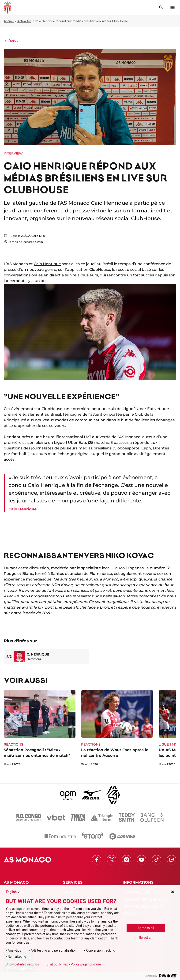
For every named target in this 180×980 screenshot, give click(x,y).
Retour (12, 41)
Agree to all (146, 928)
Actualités (24, 21)
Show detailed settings (22, 964)
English (13, 892)
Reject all (146, 938)
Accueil (9, 21)
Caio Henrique (47, 264)
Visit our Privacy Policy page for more (74, 964)
